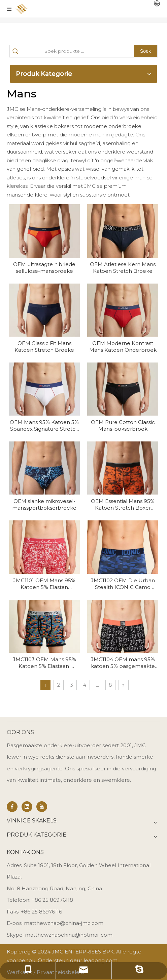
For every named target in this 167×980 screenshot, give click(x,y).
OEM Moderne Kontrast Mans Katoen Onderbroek (123, 347)
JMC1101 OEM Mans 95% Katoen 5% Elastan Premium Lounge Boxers (44, 584)
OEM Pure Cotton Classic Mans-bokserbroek (123, 425)
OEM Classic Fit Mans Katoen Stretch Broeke (44, 347)
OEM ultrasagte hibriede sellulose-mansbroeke (44, 268)
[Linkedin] (27, 807)
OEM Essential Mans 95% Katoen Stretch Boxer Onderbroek (123, 505)
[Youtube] (42, 807)
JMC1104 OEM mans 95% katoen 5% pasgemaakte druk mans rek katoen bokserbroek (123, 663)
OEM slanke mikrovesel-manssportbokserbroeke (44, 504)
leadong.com (101, 960)
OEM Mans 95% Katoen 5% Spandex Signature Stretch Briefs (44, 426)
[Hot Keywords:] (145, 51)
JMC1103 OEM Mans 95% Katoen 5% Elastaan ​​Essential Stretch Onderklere (44, 663)
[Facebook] (12, 807)
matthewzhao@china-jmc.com (64, 923)
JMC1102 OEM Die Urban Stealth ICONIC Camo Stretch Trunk (123, 584)
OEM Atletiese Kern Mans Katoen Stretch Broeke (123, 268)
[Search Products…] (77, 51)
